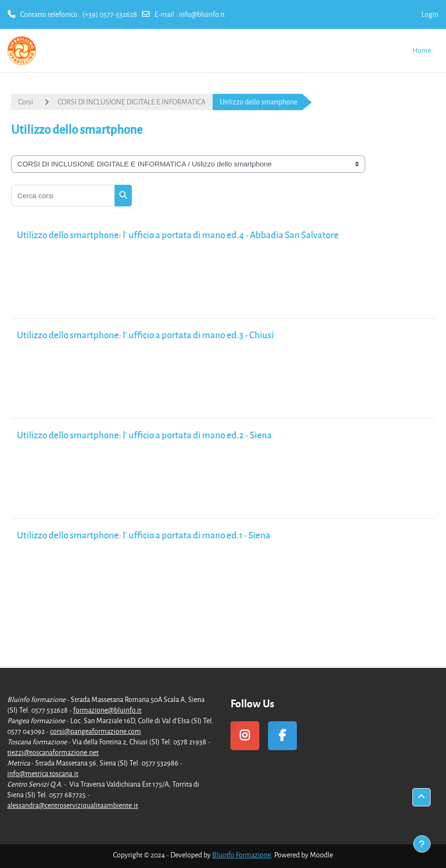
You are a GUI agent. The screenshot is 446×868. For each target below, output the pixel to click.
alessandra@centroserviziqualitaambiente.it (73, 805)
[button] (421, 797)
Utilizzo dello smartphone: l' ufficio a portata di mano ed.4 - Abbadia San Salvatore (178, 235)
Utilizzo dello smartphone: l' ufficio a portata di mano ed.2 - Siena (144, 435)
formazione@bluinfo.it (107, 710)
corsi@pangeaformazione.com (96, 731)
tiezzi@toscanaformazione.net (53, 752)
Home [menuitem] (422, 50)
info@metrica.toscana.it (43, 773)
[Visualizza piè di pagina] (422, 844)
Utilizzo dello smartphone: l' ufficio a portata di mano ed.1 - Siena (144, 535)
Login (430, 14)
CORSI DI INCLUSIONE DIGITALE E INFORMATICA (132, 102)
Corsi (26, 102)
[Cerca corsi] (63, 196)
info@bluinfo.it (202, 14)
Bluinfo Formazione (242, 855)
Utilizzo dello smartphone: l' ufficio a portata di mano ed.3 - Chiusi (145, 335)
